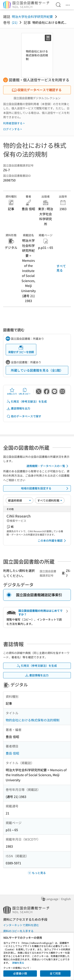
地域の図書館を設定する (45, 488)
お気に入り (12, 391)
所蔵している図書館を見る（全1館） (37, 370)
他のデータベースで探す (24, 416)
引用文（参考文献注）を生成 (27, 402)
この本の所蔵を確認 (52, 541)
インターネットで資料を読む (21, 925)
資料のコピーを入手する (18, 931)
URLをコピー (25, 391)
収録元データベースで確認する (37, 90)
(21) (15, 22)
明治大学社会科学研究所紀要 (32, 16)
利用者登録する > (14, 123)
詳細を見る (18, 963)
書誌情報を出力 (18, 408)
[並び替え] (20, 500)
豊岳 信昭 (12, 753)
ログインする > (13, 129)
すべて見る (61, 268)
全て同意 (55, 973)
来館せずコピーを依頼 (21, 349)
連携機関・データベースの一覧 (48, 466)
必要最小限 (20, 973)
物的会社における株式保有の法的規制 (33, 720)
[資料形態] (50, 500)
